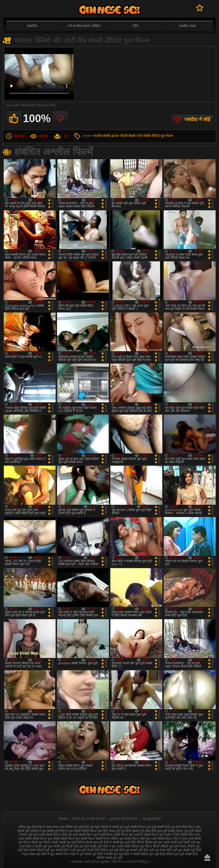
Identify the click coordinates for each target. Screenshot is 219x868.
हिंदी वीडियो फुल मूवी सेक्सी (176, 854)
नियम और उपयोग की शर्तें (89, 819)
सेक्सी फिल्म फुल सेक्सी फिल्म (78, 839)
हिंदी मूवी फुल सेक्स (155, 850)
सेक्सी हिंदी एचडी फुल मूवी (71, 850)
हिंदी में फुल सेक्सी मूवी (84, 854)
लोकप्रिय (32, 26)
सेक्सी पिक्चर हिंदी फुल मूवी (62, 835)
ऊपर (207, 857)
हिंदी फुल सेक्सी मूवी (131, 850)
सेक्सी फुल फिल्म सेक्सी (45, 842)
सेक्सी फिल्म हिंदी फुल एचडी (141, 839)
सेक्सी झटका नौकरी (115, 136)
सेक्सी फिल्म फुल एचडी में (128, 835)
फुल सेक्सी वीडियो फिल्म (83, 831)
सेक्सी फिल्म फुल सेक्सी (46, 839)
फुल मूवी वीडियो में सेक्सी (104, 827)
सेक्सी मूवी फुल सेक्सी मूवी (50, 846)
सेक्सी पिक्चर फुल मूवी (181, 831)
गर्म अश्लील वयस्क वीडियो (84, 26)
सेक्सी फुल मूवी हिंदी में (99, 842)
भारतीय (97, 136)
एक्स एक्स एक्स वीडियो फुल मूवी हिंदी (68, 827)
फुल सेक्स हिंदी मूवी (109, 10)
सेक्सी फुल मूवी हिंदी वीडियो (128, 842)
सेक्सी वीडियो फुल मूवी (166, 846)
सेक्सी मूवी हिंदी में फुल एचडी (107, 846)
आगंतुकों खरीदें (152, 819)
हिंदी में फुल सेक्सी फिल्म (55, 854)
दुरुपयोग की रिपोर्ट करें (123, 819)
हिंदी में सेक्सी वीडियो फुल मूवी (142, 854)
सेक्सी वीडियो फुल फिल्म (158, 136)
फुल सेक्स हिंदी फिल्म (183, 827)
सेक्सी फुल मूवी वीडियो (72, 842)
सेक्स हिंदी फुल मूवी (156, 831)
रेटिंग (136, 26)
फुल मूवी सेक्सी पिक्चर (133, 827)
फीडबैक (63, 819)
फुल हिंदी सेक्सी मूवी (132, 831)
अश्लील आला (187, 26)
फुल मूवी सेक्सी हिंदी (158, 827)
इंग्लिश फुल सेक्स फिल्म (32, 827)
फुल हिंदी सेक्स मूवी (109, 831)
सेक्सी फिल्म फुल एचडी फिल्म (96, 835)
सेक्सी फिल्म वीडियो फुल (110, 839)
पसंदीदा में (200, 8)
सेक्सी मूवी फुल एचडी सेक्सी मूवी (164, 842)
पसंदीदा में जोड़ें (197, 119)
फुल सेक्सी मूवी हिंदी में (55, 831)
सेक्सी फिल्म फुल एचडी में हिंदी (162, 835)
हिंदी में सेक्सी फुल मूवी (110, 854)
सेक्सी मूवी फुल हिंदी (78, 846)
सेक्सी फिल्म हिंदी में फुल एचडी (176, 839)
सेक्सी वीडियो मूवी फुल (42, 850)
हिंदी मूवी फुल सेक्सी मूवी (181, 850)
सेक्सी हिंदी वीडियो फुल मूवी (103, 850)
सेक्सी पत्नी (135, 136)
